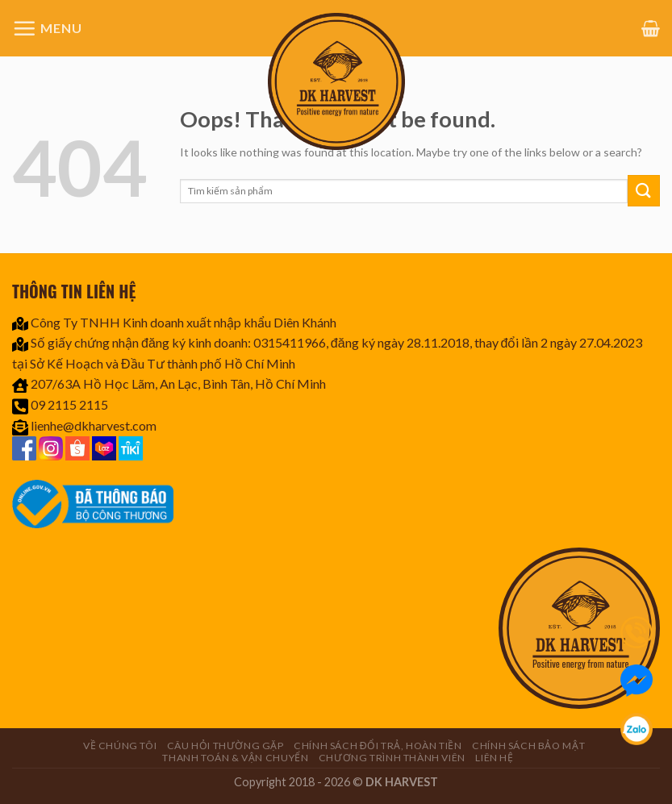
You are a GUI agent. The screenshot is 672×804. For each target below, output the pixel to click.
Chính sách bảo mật (528, 746)
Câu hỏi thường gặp (225, 746)
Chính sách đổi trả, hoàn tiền (378, 746)
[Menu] (47, 28)
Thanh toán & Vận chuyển (235, 758)
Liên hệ (494, 758)
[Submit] (644, 191)
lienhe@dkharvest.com (94, 425)
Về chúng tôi (120, 746)
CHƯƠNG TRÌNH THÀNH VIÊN (392, 758)
